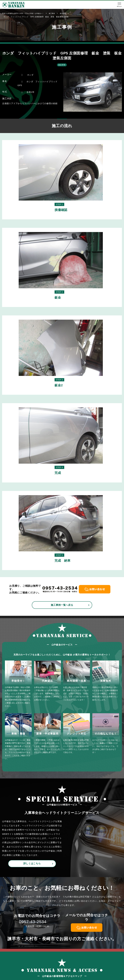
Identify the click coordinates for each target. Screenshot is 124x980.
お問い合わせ (107, 965)
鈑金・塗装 (69, 960)
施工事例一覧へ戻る (62, 389)
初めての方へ (51, 965)
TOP (46, 960)
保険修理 (67, 965)
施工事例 (86, 960)
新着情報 (86, 965)
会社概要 (105, 960)
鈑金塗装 (62, 65)
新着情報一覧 (31, 857)
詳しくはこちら (32, 648)
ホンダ (31, 75)
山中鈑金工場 (56, 977)
